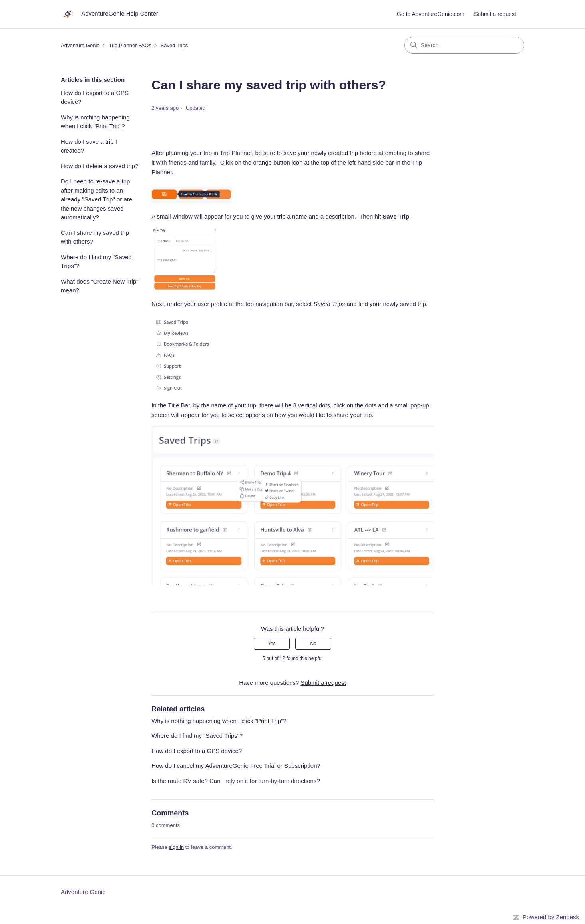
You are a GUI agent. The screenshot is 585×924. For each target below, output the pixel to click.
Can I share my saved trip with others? (95, 237)
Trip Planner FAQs (130, 45)
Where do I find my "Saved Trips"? (96, 262)
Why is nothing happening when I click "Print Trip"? (95, 122)
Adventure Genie (80, 45)
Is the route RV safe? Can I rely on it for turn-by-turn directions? (236, 781)
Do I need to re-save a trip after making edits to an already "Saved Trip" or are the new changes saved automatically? (97, 199)
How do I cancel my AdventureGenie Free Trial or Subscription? (236, 766)
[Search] (464, 45)
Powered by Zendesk (551, 917)
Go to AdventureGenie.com (431, 14)
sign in (177, 847)
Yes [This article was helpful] (272, 644)
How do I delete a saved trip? (99, 166)
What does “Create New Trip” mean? (99, 286)
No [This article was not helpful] (313, 644)
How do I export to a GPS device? (95, 97)
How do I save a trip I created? (89, 146)
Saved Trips (174, 45)
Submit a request (495, 14)
